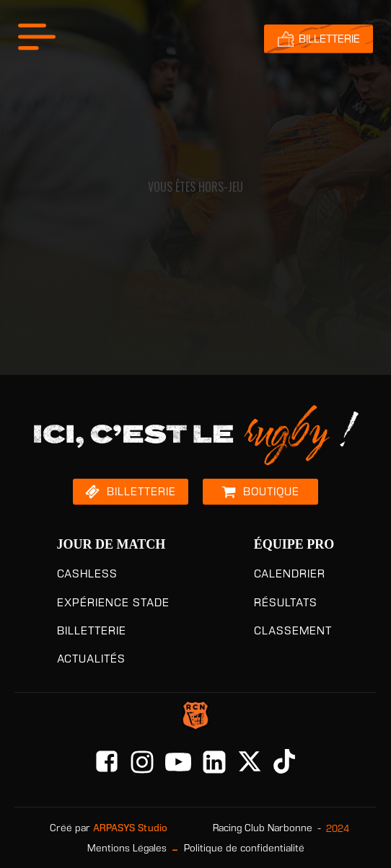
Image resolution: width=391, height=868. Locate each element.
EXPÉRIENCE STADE (113, 602)
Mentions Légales (127, 848)
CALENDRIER (290, 573)
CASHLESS (87, 573)
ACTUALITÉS (91, 659)
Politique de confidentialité (244, 848)
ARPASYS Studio (131, 828)
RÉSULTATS (286, 602)
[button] (131, 492)
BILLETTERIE (92, 630)
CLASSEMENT (293, 630)
